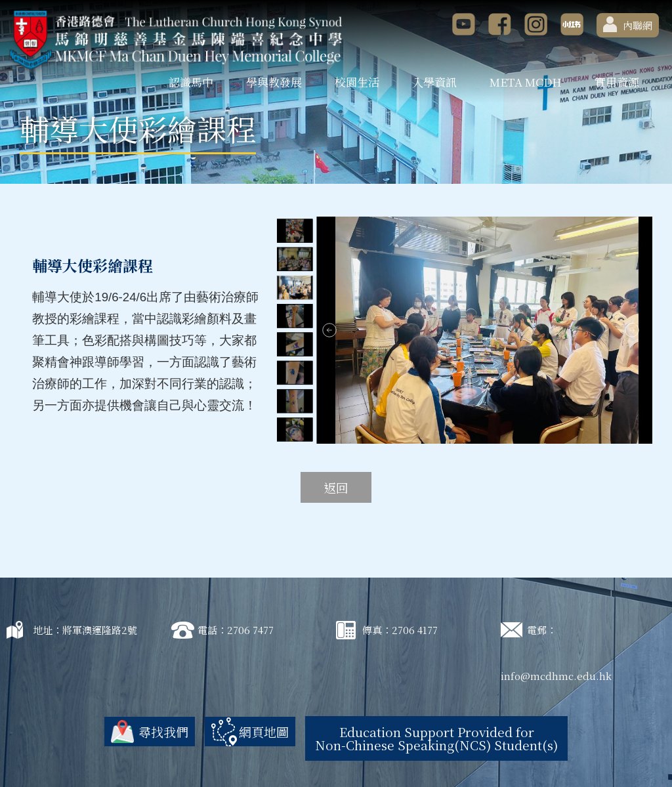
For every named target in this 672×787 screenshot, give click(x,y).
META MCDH (526, 82)
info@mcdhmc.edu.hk (556, 676)
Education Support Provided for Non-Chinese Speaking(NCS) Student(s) (436, 738)
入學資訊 (434, 82)
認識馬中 (191, 82)
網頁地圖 (264, 732)
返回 (336, 487)
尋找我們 (163, 732)
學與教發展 (274, 82)
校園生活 (357, 82)
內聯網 (628, 24)
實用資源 (617, 82)
